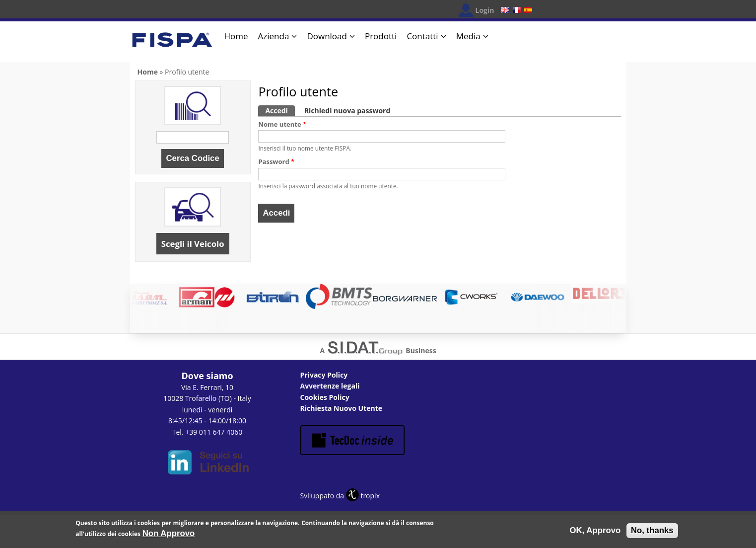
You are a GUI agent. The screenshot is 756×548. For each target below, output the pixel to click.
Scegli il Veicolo (193, 244)
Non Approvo (169, 536)
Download (327, 36)
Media (468, 36)
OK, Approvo (595, 532)
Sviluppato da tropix (340, 496)
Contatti (422, 36)
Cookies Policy (325, 397)
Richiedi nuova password (347, 111)
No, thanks (652, 532)
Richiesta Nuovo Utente (342, 408)
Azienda (274, 36)
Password (276, 161)
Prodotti (381, 36)
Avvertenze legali (330, 386)
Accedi (280, 110)
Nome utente (282, 124)
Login (485, 10)
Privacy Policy (324, 375)
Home (236, 36)
